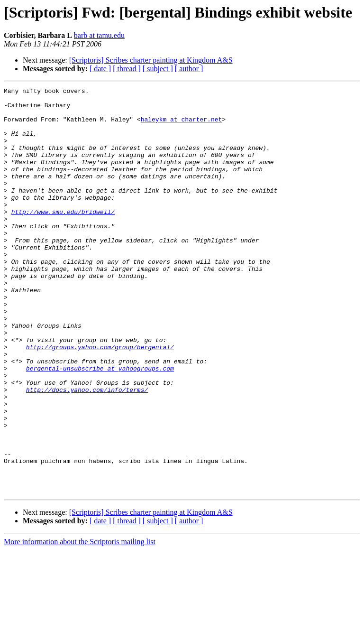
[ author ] (189, 69)
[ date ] (100, 69)
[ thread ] (127, 69)
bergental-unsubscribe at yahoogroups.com (100, 425)
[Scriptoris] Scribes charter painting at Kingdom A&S (151, 60)
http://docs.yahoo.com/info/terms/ (87, 451)
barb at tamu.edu (99, 35)
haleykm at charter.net (182, 126)
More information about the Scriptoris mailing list (80, 623)
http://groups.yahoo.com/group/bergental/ (100, 399)
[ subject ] (158, 69)
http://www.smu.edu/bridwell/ (63, 237)
